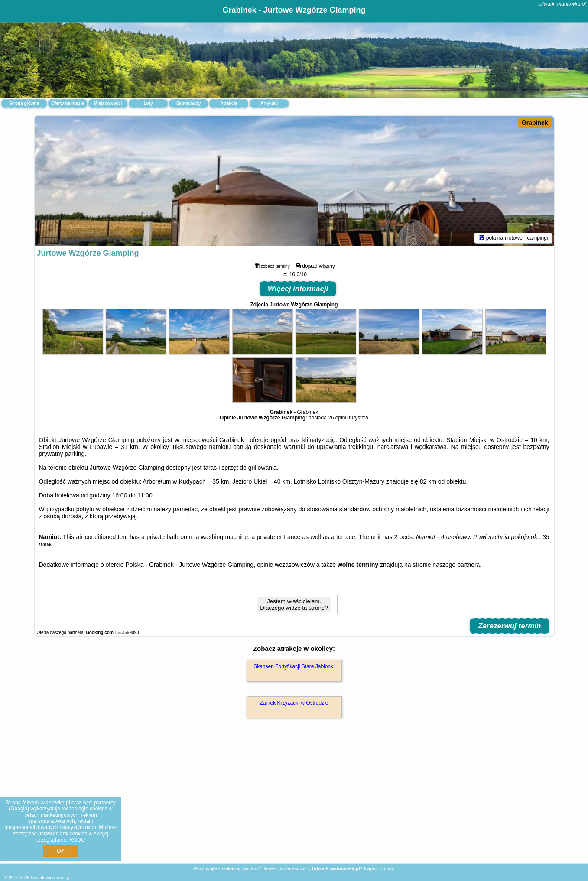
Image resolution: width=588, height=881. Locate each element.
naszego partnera (456, 565)
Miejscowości (108, 103)
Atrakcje (229, 103)
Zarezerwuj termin (510, 626)
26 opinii (338, 418)
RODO (77, 840)
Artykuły (269, 103)
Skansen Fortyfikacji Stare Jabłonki (294, 666)
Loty (148, 103)
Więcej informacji (298, 289)
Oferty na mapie (68, 103)
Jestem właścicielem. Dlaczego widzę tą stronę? (294, 605)
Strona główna (24, 103)
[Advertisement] (294, 800)
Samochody (189, 103)
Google (19, 809)
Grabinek (535, 123)
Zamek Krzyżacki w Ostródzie (294, 703)
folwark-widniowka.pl (562, 4)
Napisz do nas (379, 868)
